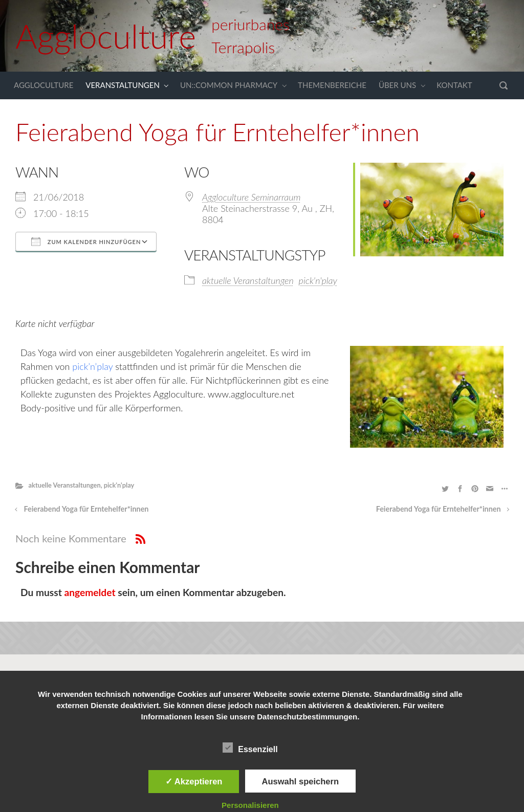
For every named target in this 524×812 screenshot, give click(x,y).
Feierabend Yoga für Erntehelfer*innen (86, 509)
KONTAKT (454, 85)
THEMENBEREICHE (332, 85)
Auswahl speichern (300, 781)
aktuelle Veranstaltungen (248, 280)
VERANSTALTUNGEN (123, 85)
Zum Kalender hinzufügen (86, 242)
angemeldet (90, 592)
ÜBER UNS (397, 85)
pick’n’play (94, 366)
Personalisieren (250, 805)
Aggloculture (106, 36)
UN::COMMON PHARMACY (229, 85)
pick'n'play (318, 280)
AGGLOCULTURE (43, 85)
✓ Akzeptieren (194, 781)
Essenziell (250, 748)
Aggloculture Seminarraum (252, 197)
